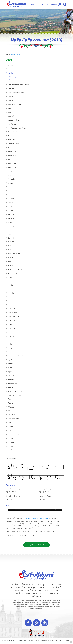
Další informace (18, 642)
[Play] (10, 510)
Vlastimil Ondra (16, 55)
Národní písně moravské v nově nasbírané (36, 518)
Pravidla (45, 5)
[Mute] (56, 510)
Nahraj (33, 5)
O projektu (53, 5)
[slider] (33, 510)
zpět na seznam (37, 545)
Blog (39, 5)
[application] (35, 510)
